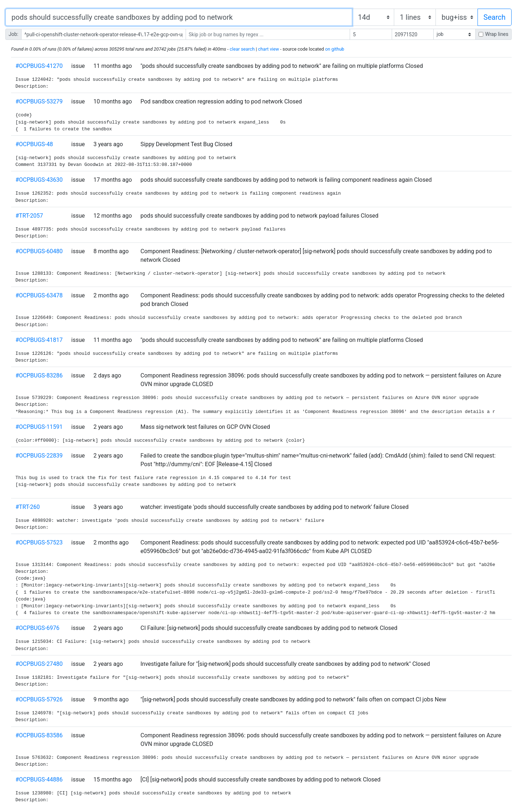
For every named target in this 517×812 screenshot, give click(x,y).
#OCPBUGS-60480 (39, 251)
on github (334, 49)
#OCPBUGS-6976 (38, 628)
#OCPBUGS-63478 (39, 295)
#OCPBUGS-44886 (39, 779)
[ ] (455, 34)
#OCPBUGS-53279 (39, 101)
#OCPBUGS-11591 (39, 427)
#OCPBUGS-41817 (39, 340)
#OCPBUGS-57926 (39, 699)
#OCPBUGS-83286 (39, 375)
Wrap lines (497, 34)
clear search (242, 49)
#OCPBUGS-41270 (39, 66)
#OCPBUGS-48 (34, 144)
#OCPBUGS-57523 (39, 542)
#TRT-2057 (29, 216)
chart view (269, 49)
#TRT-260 (28, 507)
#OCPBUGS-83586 (39, 735)
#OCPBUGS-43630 (39, 180)
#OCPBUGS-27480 (39, 664)
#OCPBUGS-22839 (39, 456)
